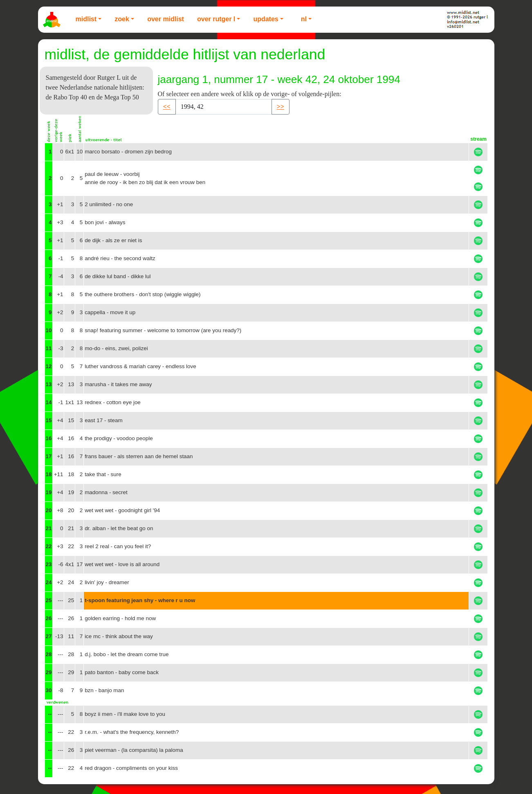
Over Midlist (166, 19)
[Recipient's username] (224, 107)
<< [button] (167, 107)
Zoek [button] (122, 19)
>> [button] (281, 107)
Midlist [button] (86, 19)
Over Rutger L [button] (216, 19)
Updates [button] (266, 19)
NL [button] (304, 19)
